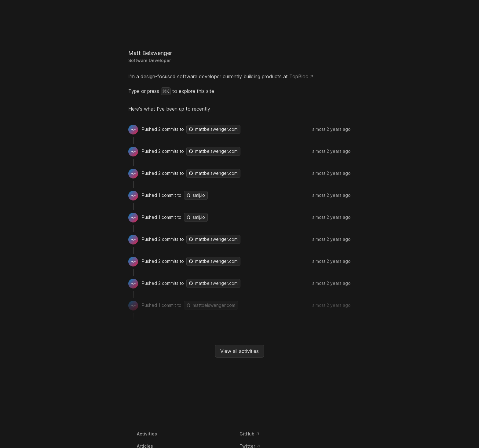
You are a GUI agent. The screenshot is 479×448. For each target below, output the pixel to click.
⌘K (166, 91)
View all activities (239, 351)
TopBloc (301, 76)
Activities (147, 434)
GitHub (249, 434)
